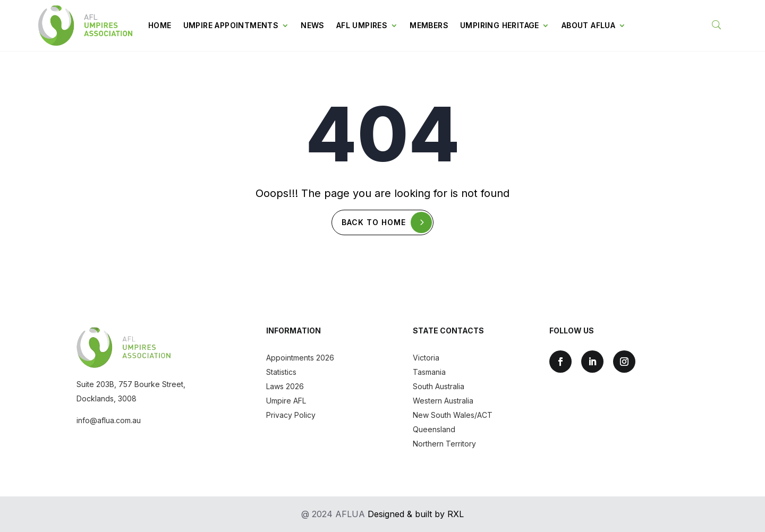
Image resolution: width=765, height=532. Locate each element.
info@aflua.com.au (109, 420)
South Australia (439, 386)
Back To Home (374, 222)
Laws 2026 (285, 386)
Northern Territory (444, 444)
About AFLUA (588, 25)
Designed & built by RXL (416, 514)
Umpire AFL (286, 401)
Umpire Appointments (231, 25)
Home (160, 25)
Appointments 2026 (300, 358)
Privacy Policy (291, 415)
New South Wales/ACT (453, 415)
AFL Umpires (362, 25)
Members (429, 25)
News (313, 25)
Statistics (281, 372)
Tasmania (429, 372)
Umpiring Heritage (500, 25)
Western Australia (443, 401)
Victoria (426, 358)
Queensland (434, 429)
